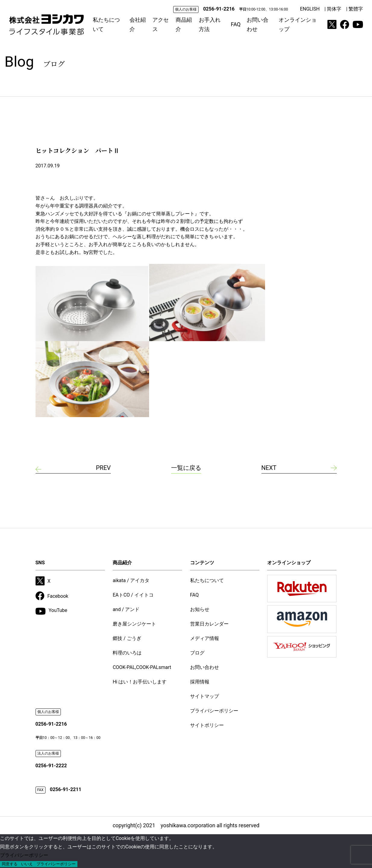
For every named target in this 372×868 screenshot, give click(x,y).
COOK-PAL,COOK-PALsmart (142, 667)
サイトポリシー (207, 725)
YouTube (52, 611)
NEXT (269, 468)
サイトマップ (205, 696)
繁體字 (356, 9)
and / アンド (126, 609)
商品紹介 (184, 25)
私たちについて (106, 25)
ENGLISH (310, 9)
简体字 (334, 9)
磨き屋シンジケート (134, 624)
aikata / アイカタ (131, 580)
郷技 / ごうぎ (127, 638)
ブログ (197, 653)
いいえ (27, 864)
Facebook (52, 596)
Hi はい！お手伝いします (140, 682)
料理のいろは (127, 653)
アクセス (161, 25)
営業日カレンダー (209, 624)
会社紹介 (138, 25)
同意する (10, 864)
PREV (103, 468)
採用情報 (200, 682)
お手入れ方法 (210, 25)
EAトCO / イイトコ (133, 595)
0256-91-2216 (219, 9)
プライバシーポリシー (214, 711)
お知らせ (200, 609)
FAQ (236, 24)
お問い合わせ (258, 25)
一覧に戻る (186, 468)
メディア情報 (205, 638)
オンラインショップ (298, 25)
